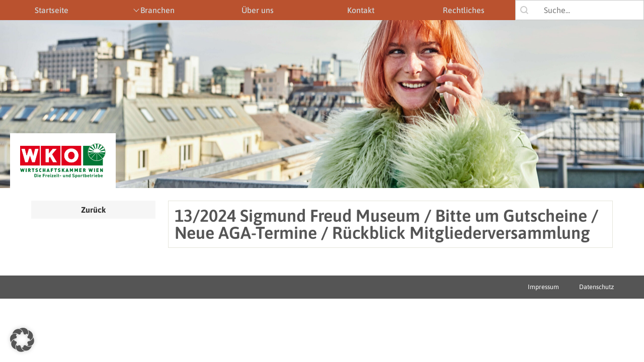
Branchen (157, 10)
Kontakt (361, 10)
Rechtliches (464, 10)
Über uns (258, 10)
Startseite (52, 10)
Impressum (543, 287)
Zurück (93, 210)
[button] (22, 340)
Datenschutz (596, 287)
